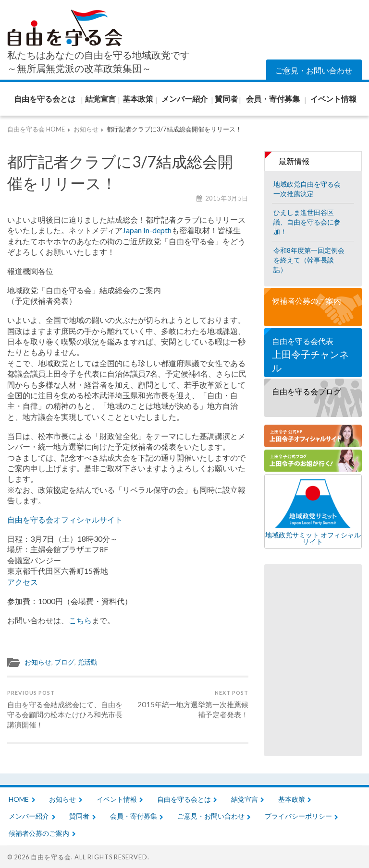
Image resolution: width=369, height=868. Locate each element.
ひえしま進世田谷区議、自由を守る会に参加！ (307, 222)
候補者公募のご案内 (307, 301)
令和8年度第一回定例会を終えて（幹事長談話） (309, 260)
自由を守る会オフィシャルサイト (65, 519)
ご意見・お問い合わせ (314, 70)
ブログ (64, 662)
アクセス (23, 582)
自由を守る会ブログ (307, 391)
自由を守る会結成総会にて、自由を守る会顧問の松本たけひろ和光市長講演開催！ (66, 709)
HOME (19, 799)
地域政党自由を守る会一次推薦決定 (307, 189)
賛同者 (79, 816)
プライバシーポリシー (298, 816)
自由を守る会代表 (313, 355)
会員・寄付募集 (134, 816)
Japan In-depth (147, 230)
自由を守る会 (51, 857)
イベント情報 (117, 799)
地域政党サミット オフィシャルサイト (313, 511)
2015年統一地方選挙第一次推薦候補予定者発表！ (189, 704)
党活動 (87, 662)
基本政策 (292, 799)
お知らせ (38, 662)
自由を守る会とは (184, 799)
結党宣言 (245, 799)
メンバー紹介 (29, 816)
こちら (80, 620)
